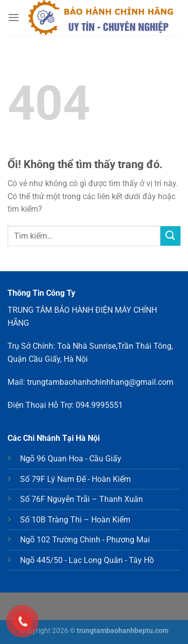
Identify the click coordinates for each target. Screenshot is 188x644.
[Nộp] (170, 236)
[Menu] (14, 17)
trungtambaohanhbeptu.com (123, 631)
